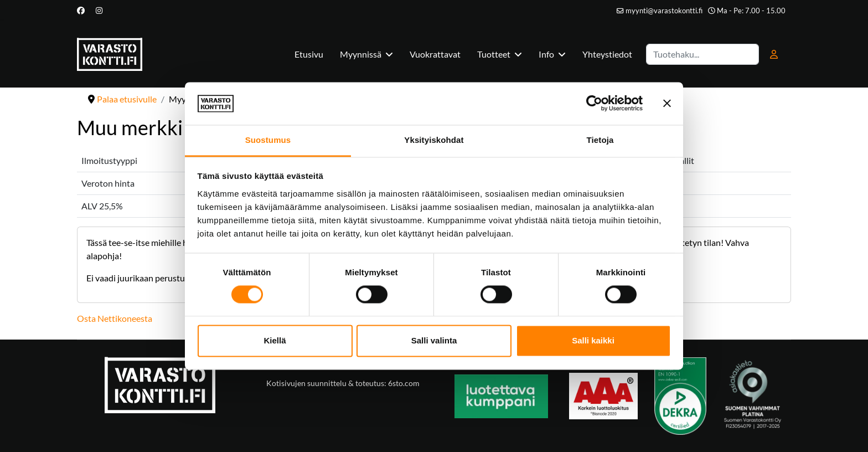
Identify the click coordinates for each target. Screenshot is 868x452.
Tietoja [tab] (600, 140)
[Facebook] (81, 10)
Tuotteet (494, 54)
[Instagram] (99, 10)
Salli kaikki (593, 340)
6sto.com (403, 383)
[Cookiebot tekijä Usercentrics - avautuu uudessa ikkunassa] (594, 104)
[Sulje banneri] (667, 104)
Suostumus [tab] (268, 140)
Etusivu (309, 54)
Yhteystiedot (607, 54)
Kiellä (275, 340)
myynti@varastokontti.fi (664, 11)
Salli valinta (434, 340)
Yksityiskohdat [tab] (434, 140)
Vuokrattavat (435, 54)
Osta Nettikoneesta (115, 318)
